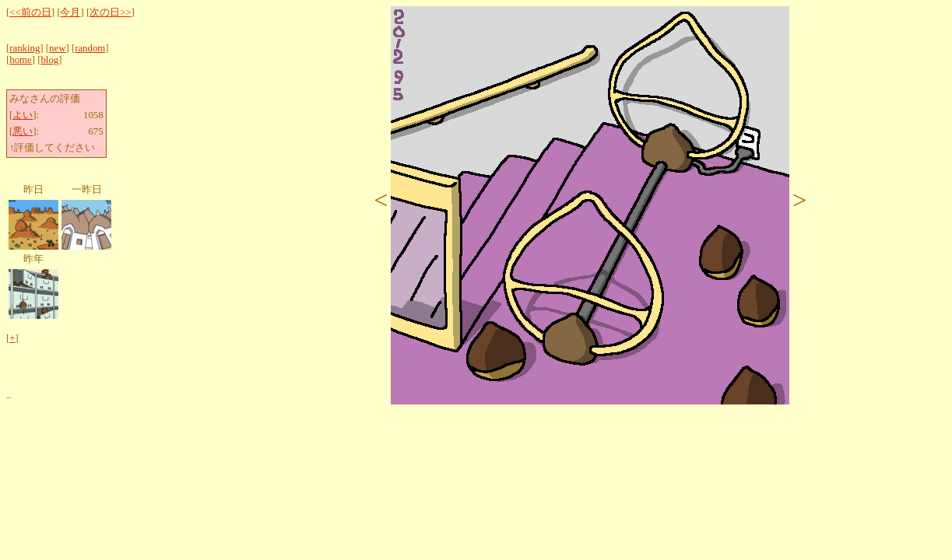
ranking (25, 48)
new (57, 48)
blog (49, 60)
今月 (70, 12)
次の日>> (110, 12)
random (90, 48)
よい (23, 115)
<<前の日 (30, 12)
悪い (23, 131)
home (20, 60)
